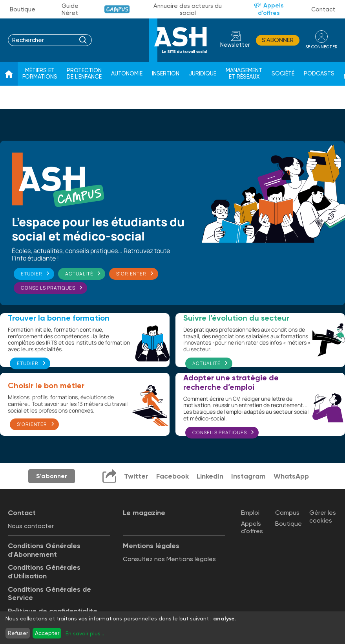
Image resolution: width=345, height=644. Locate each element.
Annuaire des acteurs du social (188, 9)
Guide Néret (70, 9)
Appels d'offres (271, 9)
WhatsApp (291, 476)
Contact (323, 9)
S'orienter (131, 274)
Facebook (172, 476)
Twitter (136, 476)
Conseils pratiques (48, 288)
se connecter (321, 47)
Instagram (248, 476)
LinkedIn (210, 476)
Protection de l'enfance (84, 74)
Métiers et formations (40, 74)
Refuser (18, 633)
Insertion (166, 74)
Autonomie (127, 74)
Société (283, 74)
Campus (117, 9)
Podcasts (319, 74)
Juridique (203, 74)
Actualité (79, 274)
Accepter (47, 633)
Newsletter (235, 45)
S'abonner (278, 40)
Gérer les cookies (323, 516)
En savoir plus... (85, 633)
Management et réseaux (244, 74)
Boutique (23, 9)
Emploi (250, 513)
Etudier (32, 274)
